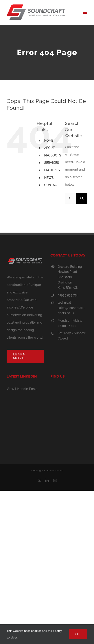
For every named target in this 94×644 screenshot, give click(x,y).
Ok (78, 634)
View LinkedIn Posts (22, 389)
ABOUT (50, 148)
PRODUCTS (53, 155)
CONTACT (52, 185)
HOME (49, 141)
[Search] (82, 198)
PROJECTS (52, 170)
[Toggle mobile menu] (85, 12)
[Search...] (71, 198)
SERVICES (52, 163)
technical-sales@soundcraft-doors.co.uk (71, 308)
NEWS (49, 178)
